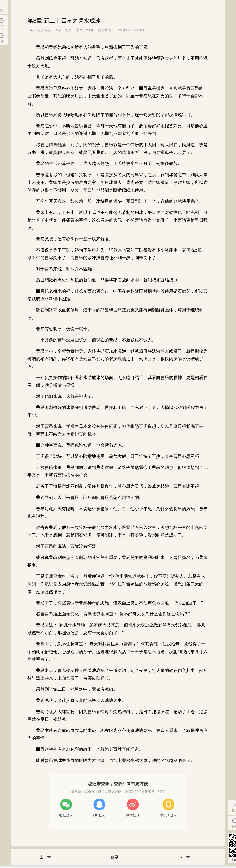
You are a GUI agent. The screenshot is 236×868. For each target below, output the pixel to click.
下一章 (184, 857)
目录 (115, 857)
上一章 (45, 857)
